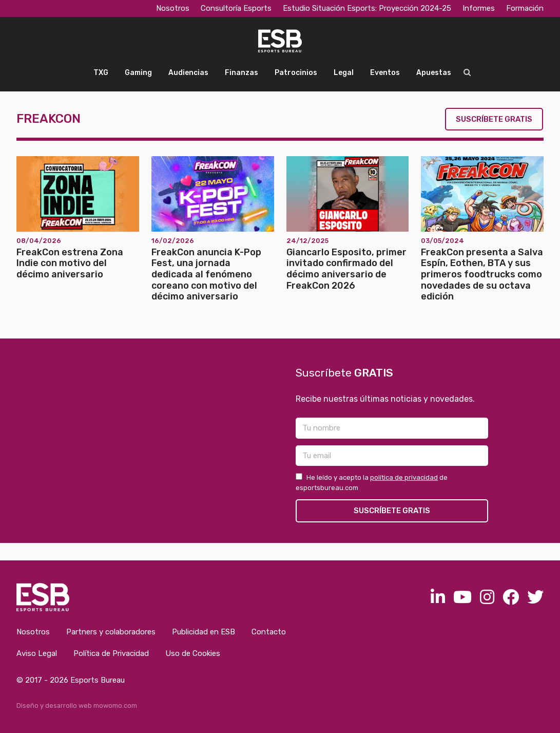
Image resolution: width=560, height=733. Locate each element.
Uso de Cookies (193, 653)
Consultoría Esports (236, 8)
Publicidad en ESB (204, 632)
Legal (344, 73)
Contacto (269, 632)
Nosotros (173, 8)
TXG (101, 73)
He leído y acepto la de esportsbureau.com (372, 482)
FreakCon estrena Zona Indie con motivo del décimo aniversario (70, 263)
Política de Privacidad (111, 653)
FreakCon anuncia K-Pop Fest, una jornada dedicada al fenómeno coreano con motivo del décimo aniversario (206, 274)
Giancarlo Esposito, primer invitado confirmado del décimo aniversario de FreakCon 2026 (346, 269)
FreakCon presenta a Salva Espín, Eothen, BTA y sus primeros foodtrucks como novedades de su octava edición (482, 274)
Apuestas (434, 73)
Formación (525, 8)
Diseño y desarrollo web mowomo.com (77, 706)
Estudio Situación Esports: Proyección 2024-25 (367, 8)
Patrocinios (296, 73)
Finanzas (242, 73)
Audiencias (188, 73)
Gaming (138, 73)
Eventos (385, 73)
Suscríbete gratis (494, 119)
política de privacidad (404, 477)
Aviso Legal (37, 653)
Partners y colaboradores (111, 632)
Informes (479, 8)
